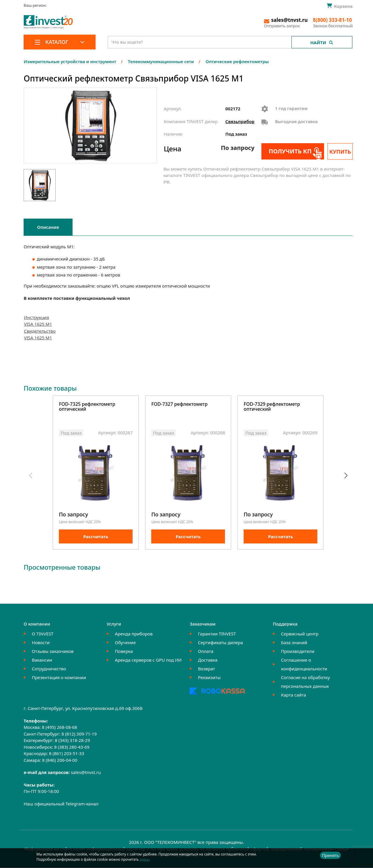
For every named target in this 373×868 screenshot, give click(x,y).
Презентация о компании (59, 678)
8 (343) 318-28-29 (72, 741)
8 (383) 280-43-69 (72, 747)
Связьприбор (240, 121)
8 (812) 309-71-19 (79, 734)
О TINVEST (43, 635)
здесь (144, 859)
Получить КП (290, 151)
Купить (340, 152)
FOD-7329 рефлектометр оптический (272, 407)
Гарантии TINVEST (217, 635)
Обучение (125, 643)
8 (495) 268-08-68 (60, 728)
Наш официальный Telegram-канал (61, 804)
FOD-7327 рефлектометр (179, 404)
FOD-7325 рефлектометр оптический (87, 407)
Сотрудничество (49, 669)
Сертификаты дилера (220, 643)
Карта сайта (293, 696)
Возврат (206, 669)
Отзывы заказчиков (53, 652)
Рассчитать (96, 537)
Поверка (124, 652)
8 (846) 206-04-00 (60, 761)
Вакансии (42, 661)
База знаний (294, 643)
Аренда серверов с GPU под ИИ (148, 661)
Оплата (206, 652)
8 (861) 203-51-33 (67, 754)
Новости (41, 643)
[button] (346, 476)
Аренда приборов (134, 635)
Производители (298, 652)
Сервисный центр (300, 635)
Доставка (208, 661)
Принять (330, 855)
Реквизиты (209, 678)
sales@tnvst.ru (86, 773)
